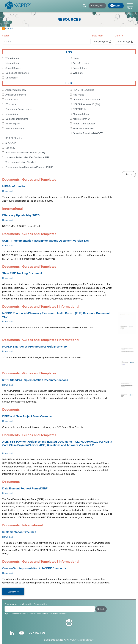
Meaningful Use (81, 114)
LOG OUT (89, 640)
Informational (12, 63)
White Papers (12, 58)
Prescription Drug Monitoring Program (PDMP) (29, 167)
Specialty (10, 148)
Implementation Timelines (87, 100)
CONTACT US (37, 633)
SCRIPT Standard (14, 138)
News (76, 58)
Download (8, 191)
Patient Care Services (84, 124)
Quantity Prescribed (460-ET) (88, 133)
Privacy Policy (76, 640)
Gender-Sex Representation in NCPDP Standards (34, 568)
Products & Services (83, 128)
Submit (101, 609)
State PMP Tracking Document (22, 273)
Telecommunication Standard (21, 162)
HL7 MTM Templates (83, 90)
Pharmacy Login (97, 6)
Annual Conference (16, 95)
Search (6, 36)
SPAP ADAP (11, 143)
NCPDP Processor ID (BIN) (86, 104)
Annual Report (13, 68)
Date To (119, 36)
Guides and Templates (17, 73)
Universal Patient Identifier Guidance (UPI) (27, 157)
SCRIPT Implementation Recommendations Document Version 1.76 (46, 241)
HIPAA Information (15, 128)
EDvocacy (11, 104)
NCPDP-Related (81, 109)
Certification (12, 100)
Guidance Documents (17, 119)
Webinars (78, 73)
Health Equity (13, 124)
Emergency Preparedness (19, 109)
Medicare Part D (81, 119)
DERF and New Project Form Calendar (27, 416)
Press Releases (81, 63)
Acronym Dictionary (16, 90)
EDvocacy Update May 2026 (21, 215)
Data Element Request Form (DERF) (25, 489)
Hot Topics (78, 95)
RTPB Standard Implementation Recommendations (35, 380)
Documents (11, 78)
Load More (13, 592)
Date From (98, 36)
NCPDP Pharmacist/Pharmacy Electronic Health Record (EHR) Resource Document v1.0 (56, 315)
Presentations (80, 68)
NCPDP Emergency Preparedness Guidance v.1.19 (35, 347)
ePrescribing (12, 114)
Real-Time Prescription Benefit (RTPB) (25, 153)
